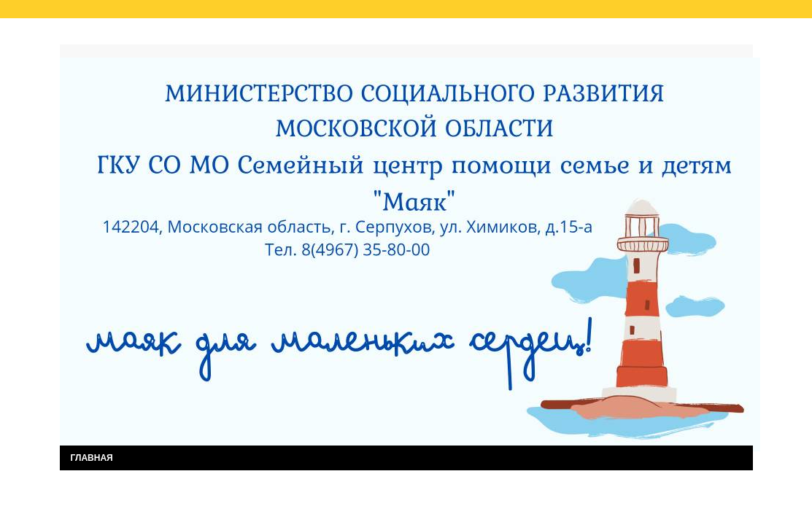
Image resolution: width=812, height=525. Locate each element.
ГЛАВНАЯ (92, 458)
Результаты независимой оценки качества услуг (245, 35)
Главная (92, 35)
